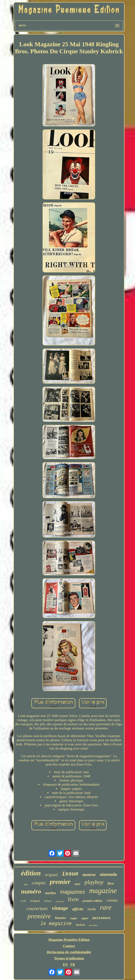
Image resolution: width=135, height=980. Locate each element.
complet (39, 883)
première (39, 916)
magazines (72, 892)
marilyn (51, 893)
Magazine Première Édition (69, 940)
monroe (89, 875)
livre (73, 899)
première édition (93, 901)
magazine (103, 891)
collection (60, 901)
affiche (78, 909)
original (51, 875)
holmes (48, 901)
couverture (37, 908)
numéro (31, 891)
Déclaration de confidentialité (69, 952)
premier (60, 882)
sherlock (80, 925)
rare (106, 907)
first (111, 883)
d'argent (35, 901)
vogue (74, 918)
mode (92, 909)
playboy (94, 882)
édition (31, 873)
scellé (23, 901)
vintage (60, 908)
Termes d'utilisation (69, 958)
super (85, 918)
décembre (93, 925)
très (26, 884)
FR (73, 965)
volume (112, 900)
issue (70, 874)
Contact (69, 946)
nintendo (108, 874)
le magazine (56, 924)
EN (65, 965)
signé (77, 884)
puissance (102, 918)
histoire (60, 918)
